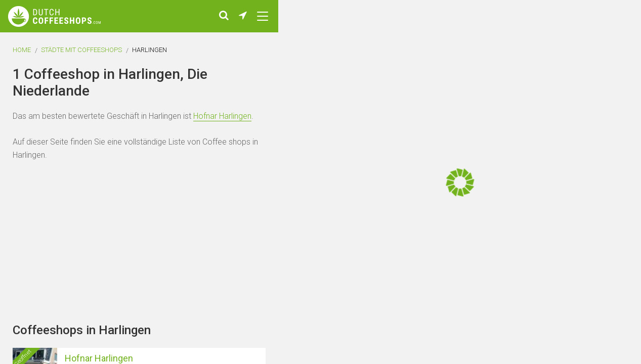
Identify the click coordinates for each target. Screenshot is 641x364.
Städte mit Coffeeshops (81, 50)
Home (22, 50)
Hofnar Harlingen (222, 116)
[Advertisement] (580, 182)
